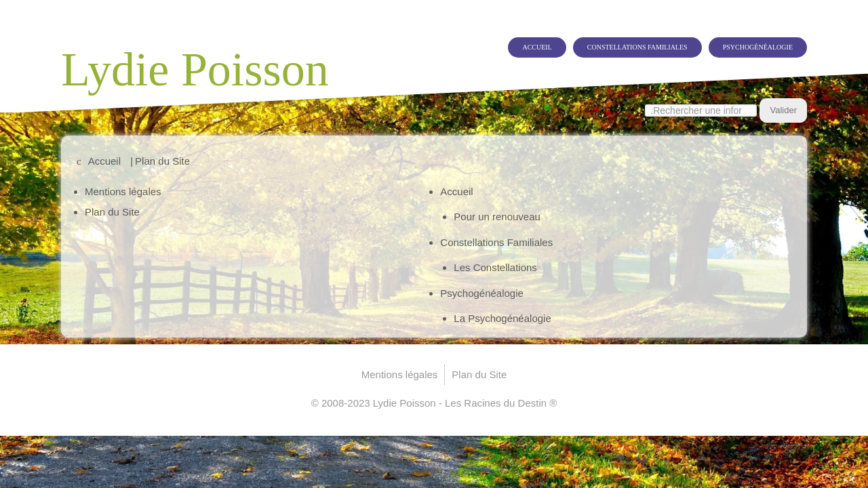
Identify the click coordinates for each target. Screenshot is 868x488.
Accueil (481, 37)
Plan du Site (112, 212)
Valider (783, 100)
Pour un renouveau (497, 217)
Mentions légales (123, 191)
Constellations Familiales (601, 37)
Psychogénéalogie (747, 37)
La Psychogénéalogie (502, 318)
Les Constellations (495, 267)
